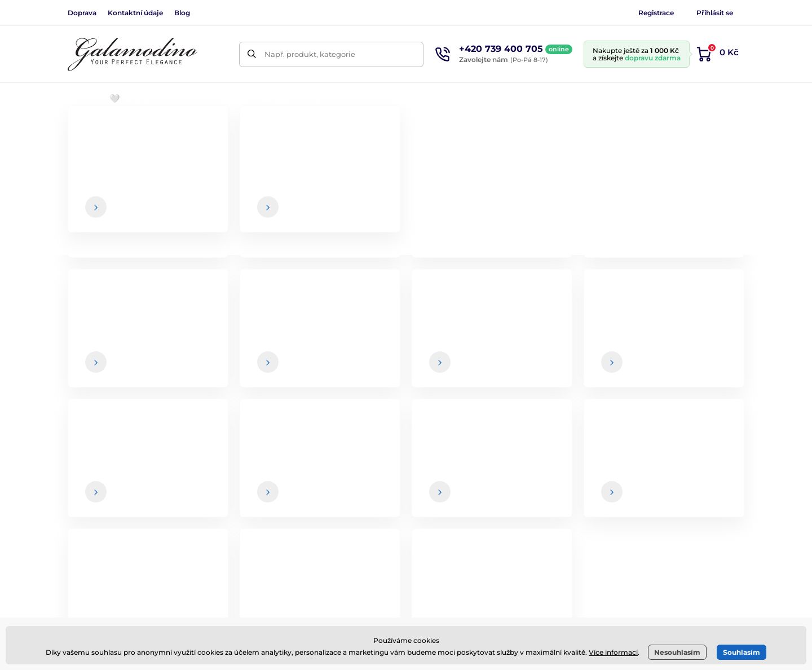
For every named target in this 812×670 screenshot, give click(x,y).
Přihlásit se (715, 13)
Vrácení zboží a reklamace (480, 496)
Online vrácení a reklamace (483, 519)
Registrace (656, 13)
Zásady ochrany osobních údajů (491, 541)
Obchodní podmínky (470, 452)
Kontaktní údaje (135, 13)
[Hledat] (252, 54)
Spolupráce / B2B (681, 496)
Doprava (82, 13)
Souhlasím (742, 652)
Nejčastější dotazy (465, 563)
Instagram (226, 488)
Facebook (160, 488)
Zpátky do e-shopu (406, 289)
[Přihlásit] (719, 352)
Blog (182, 13)
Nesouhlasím (677, 652)
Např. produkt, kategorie (310, 54)
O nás (659, 452)
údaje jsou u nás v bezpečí (465, 374)
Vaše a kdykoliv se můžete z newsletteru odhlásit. (528, 374)
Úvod (77, 133)
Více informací (613, 652)
